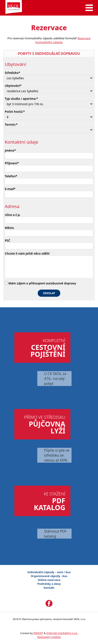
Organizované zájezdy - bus (49, 576)
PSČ (7, 240)
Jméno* (10, 150)
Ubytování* (13, 86)
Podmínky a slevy (49, 584)
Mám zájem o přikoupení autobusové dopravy (40, 283)
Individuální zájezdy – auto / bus (49, 572)
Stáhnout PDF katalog (55, 534)
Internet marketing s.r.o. (62, 633)
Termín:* (11, 125)
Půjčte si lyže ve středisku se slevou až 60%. (57, 455)
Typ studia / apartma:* (21, 99)
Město (9, 228)
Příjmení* (12, 163)
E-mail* (10, 189)
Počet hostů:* (15, 112)
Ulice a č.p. (13, 215)
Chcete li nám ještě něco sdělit (27, 253)
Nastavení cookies (49, 637)
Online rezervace (49, 580)
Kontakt (49, 588)
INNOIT (38, 633)
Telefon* (11, 176)
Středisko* (13, 73)
